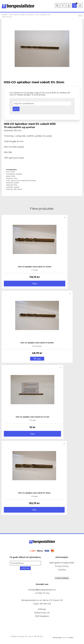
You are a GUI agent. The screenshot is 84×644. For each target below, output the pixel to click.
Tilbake (80, 16)
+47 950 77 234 (42, 593)
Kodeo (71, 638)
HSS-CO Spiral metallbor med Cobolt (21, 15)
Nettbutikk (57, 638)
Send (16, 109)
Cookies (62, 570)
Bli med (25, 568)
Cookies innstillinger (62, 578)
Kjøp (35, 284)
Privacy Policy (62, 566)
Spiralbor (5, 15)
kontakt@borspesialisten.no (42, 590)
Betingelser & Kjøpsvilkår (62, 563)
